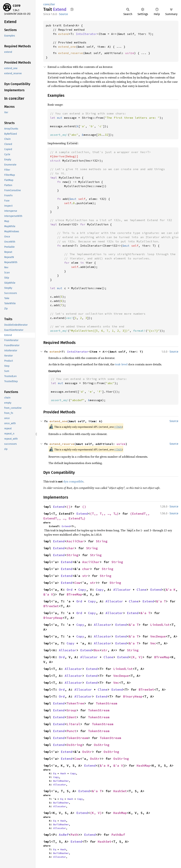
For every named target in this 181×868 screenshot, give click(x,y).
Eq (55, 773)
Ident (71, 717)
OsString (74, 745)
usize (130, 53)
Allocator (122, 590)
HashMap (143, 766)
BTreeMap (74, 594)
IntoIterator (86, 34)
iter (53, 4)
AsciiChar (75, 541)
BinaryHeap (53, 618)
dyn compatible (73, 481)
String (102, 541)
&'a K (171, 590)
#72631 (118, 427)
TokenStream (106, 703)
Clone (141, 590)
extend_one (67, 47)
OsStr (87, 752)
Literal (73, 724)
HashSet (120, 791)
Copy (82, 590)
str (85, 576)
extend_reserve (71, 53)
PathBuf (118, 835)
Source (63, 14)
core (17, 5)
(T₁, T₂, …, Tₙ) (105, 514)
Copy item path (72, 9)
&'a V (48, 594)
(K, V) (137, 657)
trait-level (121, 364)
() (69, 507)
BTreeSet (51, 606)
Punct (71, 731)
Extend (59, 507)
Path (74, 835)
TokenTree (75, 703)
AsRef (64, 835)
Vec (153, 643)
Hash (63, 773)
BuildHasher (61, 781)
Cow (77, 583)
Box (97, 650)
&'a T (161, 601)
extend (63, 34)
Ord (70, 590)
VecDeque (158, 636)
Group (71, 710)
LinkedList (160, 625)
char (71, 548)
